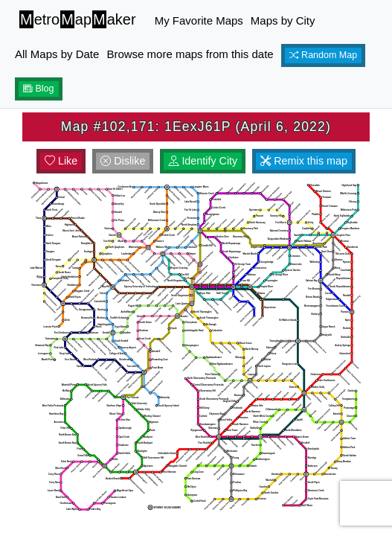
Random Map (324, 55)
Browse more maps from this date (190, 54)
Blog (39, 89)
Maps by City (283, 20)
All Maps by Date (57, 54)
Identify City (203, 161)
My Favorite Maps (199, 20)
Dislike (123, 161)
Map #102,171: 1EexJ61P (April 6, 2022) (196, 127)
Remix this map (304, 161)
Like (61, 161)
